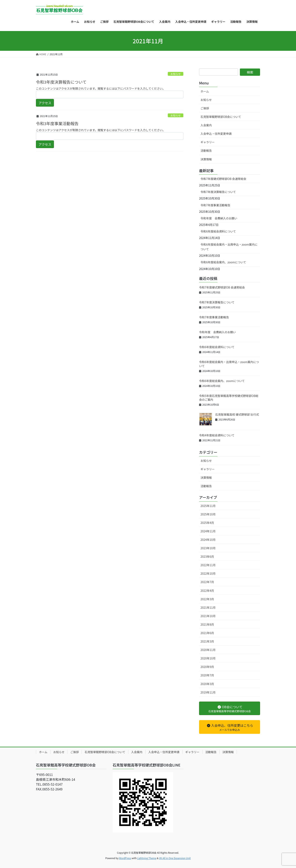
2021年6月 (207, 633)
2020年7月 (207, 675)
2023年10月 (208, 548)
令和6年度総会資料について (218, 231)
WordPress (125, 858)
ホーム (205, 91)
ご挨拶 (205, 108)
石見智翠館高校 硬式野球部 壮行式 (237, 414)
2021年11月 (208, 607)
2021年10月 (208, 616)
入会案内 (206, 125)
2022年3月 (207, 599)
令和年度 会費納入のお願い (219, 218)
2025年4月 (207, 523)
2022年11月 (208, 565)
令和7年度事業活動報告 (215, 205)
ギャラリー (208, 142)
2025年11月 (208, 506)
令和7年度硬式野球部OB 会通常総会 (223, 179)
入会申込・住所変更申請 (216, 134)
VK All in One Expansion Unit (175, 858)
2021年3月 (207, 641)
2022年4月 (207, 591)
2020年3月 (207, 684)
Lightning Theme (147, 858)
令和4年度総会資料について (217, 435)
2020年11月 (208, 650)
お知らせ (176, 74)
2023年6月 (207, 557)
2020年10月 (208, 658)
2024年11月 (208, 531)
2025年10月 (208, 514)
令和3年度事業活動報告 (57, 123)
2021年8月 (207, 624)
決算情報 (206, 159)
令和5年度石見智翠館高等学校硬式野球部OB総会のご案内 (229, 398)
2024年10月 (208, 540)
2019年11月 (208, 692)
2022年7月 (207, 582)
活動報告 (206, 151)
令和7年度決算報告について (218, 192)
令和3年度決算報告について (61, 82)
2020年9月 (207, 667)
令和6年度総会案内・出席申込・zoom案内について (229, 247)
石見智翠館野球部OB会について (221, 117)
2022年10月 (208, 573)
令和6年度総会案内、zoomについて (223, 262)
